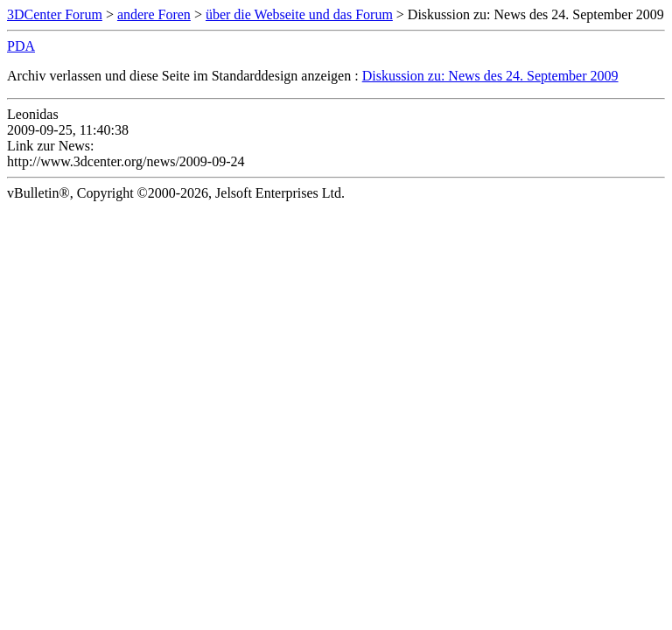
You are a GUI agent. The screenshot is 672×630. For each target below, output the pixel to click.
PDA (21, 46)
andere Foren (154, 14)
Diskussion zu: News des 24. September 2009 (490, 76)
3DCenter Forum (55, 14)
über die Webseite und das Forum (299, 14)
